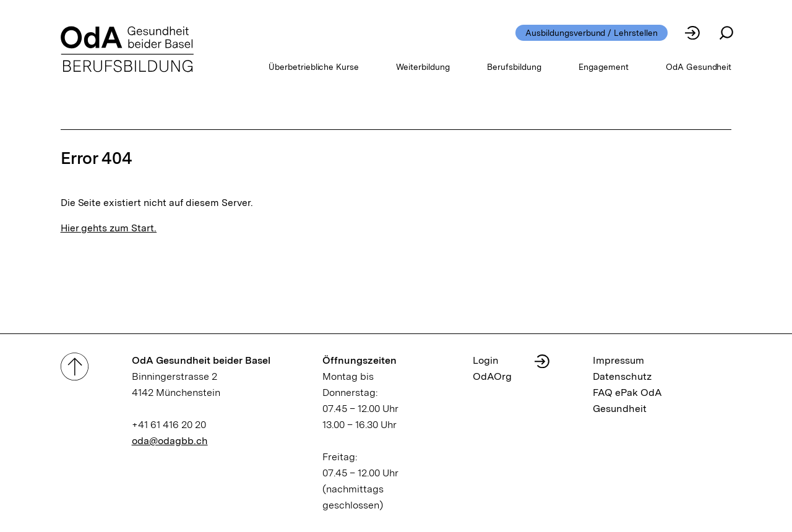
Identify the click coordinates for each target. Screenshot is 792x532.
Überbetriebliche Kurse (314, 67)
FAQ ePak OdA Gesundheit (627, 401)
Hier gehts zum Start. (109, 228)
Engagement (604, 67)
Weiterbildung (423, 67)
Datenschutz (622, 376)
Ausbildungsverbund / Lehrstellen (592, 33)
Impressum (618, 360)
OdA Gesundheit (699, 67)
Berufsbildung (514, 67)
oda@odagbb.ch (170, 441)
